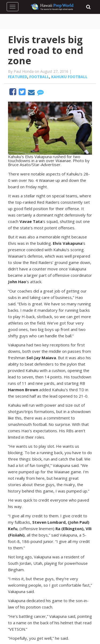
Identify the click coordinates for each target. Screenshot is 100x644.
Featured (18, 77)
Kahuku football (69, 77)
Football (39, 77)
